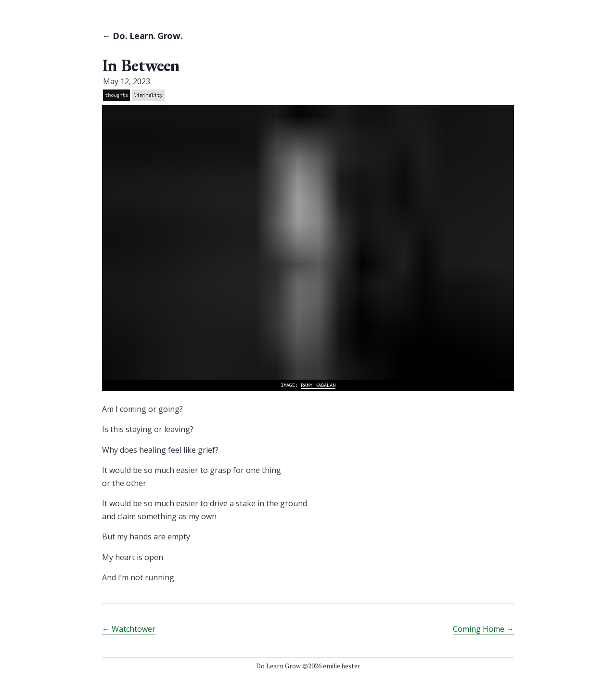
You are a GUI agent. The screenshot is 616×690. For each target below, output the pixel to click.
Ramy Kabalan (318, 385)
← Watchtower (129, 629)
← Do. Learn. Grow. (142, 35)
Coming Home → (483, 629)
